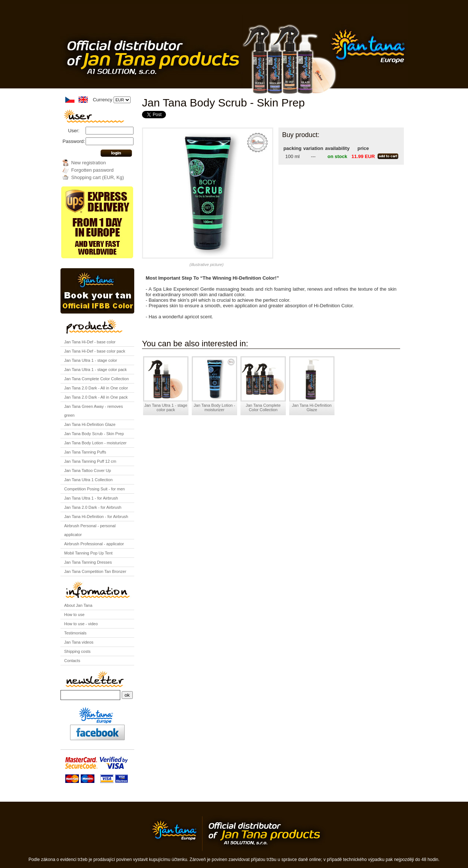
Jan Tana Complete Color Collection (96, 379)
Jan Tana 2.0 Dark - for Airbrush (93, 507)
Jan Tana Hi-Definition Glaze (90, 424)
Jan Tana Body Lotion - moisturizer (95, 443)
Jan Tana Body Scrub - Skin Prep (94, 434)
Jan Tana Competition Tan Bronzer (95, 571)
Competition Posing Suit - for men (94, 489)
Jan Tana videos (79, 642)
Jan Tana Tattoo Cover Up (88, 470)
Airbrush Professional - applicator (94, 544)
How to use (74, 615)
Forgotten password (92, 170)
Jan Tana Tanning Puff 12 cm (90, 461)
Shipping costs (77, 651)
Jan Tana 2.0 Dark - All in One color (96, 388)
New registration (89, 163)
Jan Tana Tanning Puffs (85, 452)
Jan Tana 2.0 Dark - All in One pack (96, 397)
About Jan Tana (78, 605)
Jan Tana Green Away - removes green (93, 411)
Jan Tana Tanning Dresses (88, 562)
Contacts (72, 661)
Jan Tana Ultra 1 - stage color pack (96, 370)
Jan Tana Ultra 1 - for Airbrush (91, 498)
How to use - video (81, 624)
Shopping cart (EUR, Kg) (98, 177)
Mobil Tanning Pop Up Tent (88, 553)
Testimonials (75, 633)
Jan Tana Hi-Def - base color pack (95, 351)
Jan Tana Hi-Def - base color (90, 342)
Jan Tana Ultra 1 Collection (88, 480)
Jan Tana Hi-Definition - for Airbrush (96, 517)
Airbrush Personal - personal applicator (90, 530)
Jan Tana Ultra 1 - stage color (91, 360)
